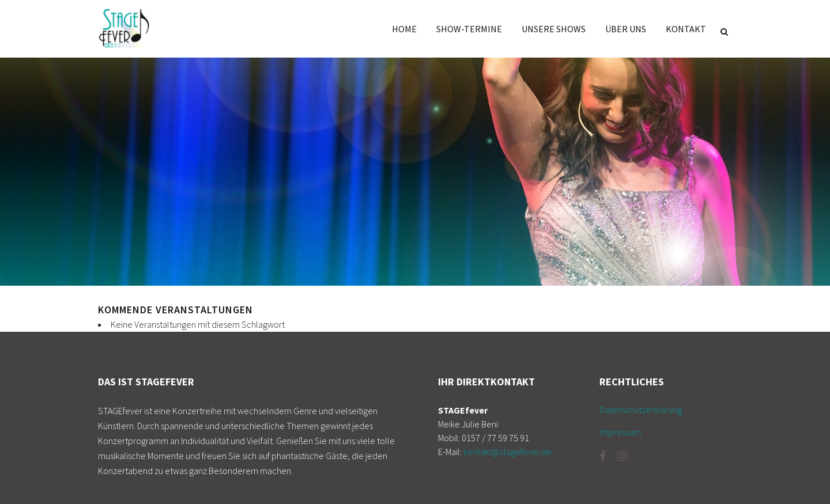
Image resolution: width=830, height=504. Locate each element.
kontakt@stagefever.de (508, 452)
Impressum (620, 432)
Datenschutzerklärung (641, 410)
